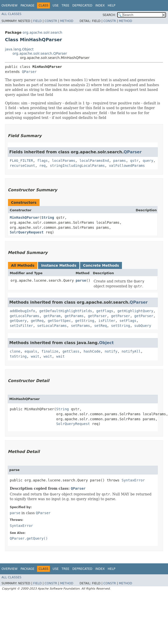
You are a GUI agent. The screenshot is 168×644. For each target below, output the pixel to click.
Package (27, 5)
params (120, 161)
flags (43, 161)
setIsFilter (21, 326)
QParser (29, 72)
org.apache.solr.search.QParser (40, 53)
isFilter (107, 321)
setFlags (128, 321)
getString (85, 321)
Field (37, 21)
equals (31, 351)
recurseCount (22, 166)
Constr (51, 21)
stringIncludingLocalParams (77, 166)
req (42, 166)
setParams (80, 326)
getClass (71, 351)
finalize (50, 351)
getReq (37, 321)
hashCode (92, 351)
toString (18, 356)
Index (100, 5)
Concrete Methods (101, 265)
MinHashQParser (25, 217)
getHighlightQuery (135, 311)
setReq (101, 326)
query (148, 161)
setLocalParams (52, 326)
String (48, 217)
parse (81, 280)
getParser (97, 316)
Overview (10, 5)
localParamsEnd (94, 161)
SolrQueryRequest (27, 232)
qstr (134, 161)
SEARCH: (109, 15)
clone (15, 351)
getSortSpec (59, 321)
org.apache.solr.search (42, 32)
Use (56, 5)
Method (67, 21)
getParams (74, 316)
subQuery (143, 326)
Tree (65, 5)
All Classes (11, 14)
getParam (52, 316)
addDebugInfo (22, 311)
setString (121, 326)
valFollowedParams (127, 166)
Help (112, 5)
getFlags (105, 311)
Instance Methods (59, 265)
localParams (64, 161)
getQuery (18, 321)
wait (35, 356)
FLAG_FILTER (21, 161)
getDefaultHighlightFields (66, 311)
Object (107, 343)
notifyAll (131, 351)
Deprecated (82, 5)
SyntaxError (133, 480)
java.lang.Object (19, 49)
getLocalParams (25, 316)
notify (111, 351)
